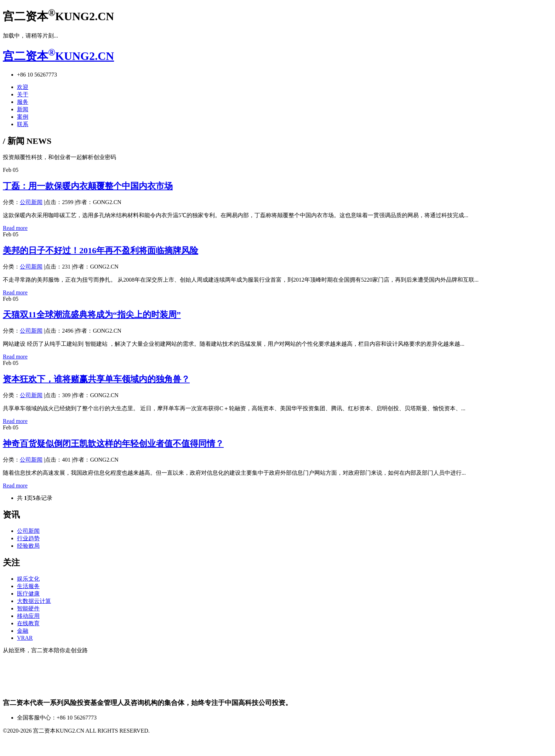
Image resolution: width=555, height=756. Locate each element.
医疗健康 (28, 594)
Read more (15, 228)
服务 (23, 102)
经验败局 (28, 546)
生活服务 (28, 586)
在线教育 (28, 623)
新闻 (23, 109)
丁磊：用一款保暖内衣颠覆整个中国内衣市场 (88, 186)
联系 (23, 124)
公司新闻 (31, 202)
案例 (23, 117)
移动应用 (28, 616)
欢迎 (23, 87)
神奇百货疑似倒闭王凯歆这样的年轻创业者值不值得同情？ (113, 444)
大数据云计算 (34, 601)
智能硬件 (28, 608)
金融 (23, 631)
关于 (23, 94)
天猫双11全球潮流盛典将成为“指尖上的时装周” (92, 315)
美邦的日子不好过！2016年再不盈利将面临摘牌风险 (101, 250)
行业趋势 (28, 538)
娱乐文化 (28, 579)
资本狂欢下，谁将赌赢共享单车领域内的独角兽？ (96, 379)
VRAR (25, 638)
